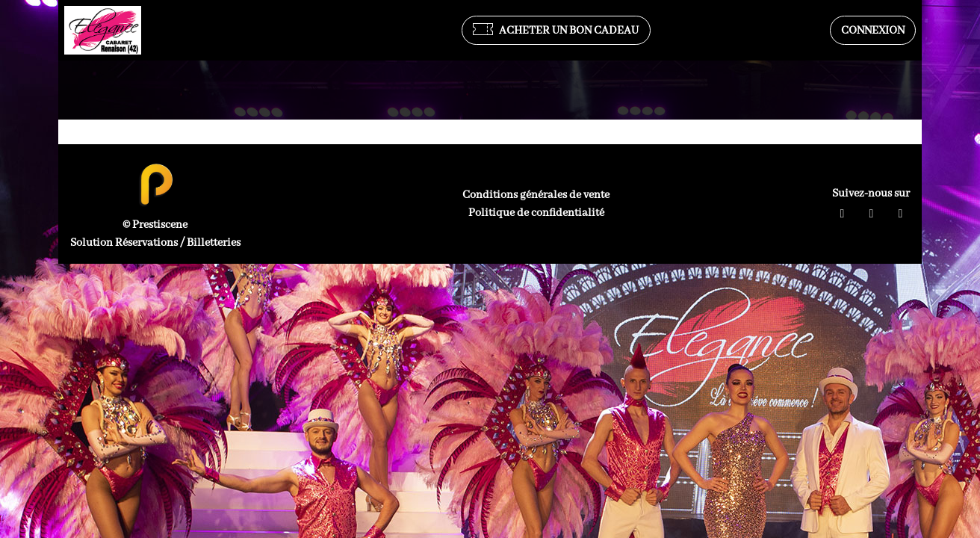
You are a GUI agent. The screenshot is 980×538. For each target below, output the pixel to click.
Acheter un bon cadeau (556, 30)
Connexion (873, 31)
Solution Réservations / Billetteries (155, 243)
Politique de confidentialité (536, 213)
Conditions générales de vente (536, 195)
